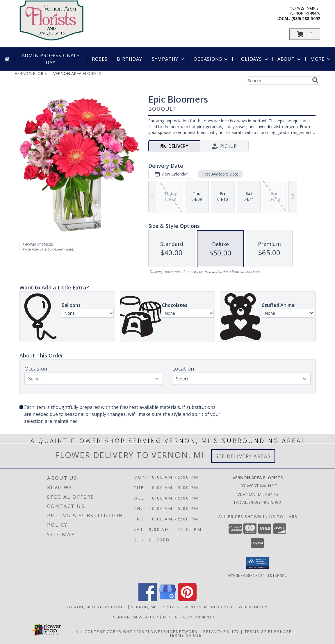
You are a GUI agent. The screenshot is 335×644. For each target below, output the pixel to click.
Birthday (129, 59)
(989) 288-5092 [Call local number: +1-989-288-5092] (306, 18)
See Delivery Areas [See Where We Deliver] (243, 456)
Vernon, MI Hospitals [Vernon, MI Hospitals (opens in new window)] (155, 607)
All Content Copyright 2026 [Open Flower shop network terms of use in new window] (110, 631)
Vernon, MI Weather (136, 617)
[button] (305, 34)
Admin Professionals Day (51, 59)
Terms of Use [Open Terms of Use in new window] (186, 635)
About (290, 59)
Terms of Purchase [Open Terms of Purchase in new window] (268, 631)
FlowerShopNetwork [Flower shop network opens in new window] (172, 631)
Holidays (253, 59)
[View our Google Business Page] (167, 599)
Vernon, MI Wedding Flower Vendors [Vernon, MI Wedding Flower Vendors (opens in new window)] (227, 607)
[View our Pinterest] (187, 599)
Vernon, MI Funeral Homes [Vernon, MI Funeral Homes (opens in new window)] (96, 607)
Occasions (211, 59)
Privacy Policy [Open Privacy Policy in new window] (221, 631)
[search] (315, 80)
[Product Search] (278, 80)
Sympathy (169, 59)
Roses (100, 59)
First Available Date (220, 174)
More (321, 59)
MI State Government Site (193, 617)
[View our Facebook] (148, 599)
